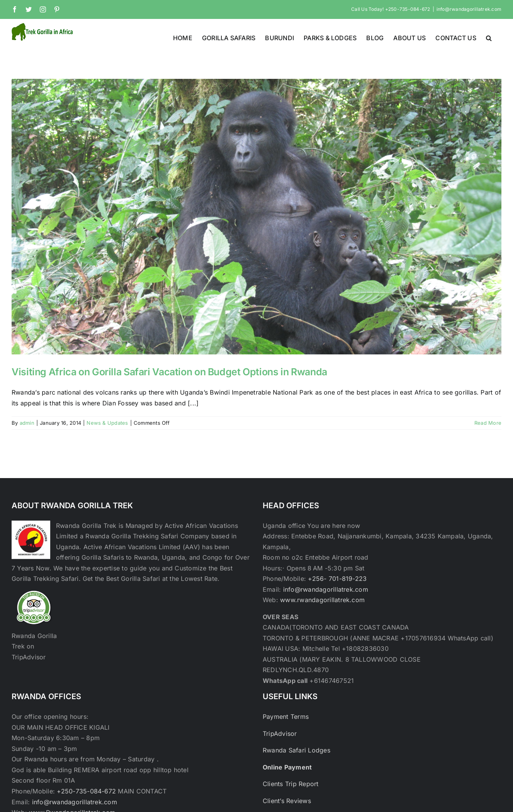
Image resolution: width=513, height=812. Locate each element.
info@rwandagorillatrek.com (469, 9)
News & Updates (107, 423)
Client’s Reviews (287, 801)
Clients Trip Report (291, 784)
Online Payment (287, 767)
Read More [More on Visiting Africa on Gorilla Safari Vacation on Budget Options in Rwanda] (488, 423)
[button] (489, 37)
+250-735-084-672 (86, 791)
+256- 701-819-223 (337, 579)
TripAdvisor (280, 734)
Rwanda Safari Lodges (296, 750)
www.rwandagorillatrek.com (322, 600)
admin (27, 423)
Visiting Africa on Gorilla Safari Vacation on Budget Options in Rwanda (169, 372)
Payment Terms (286, 717)
